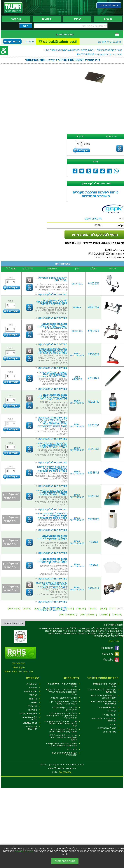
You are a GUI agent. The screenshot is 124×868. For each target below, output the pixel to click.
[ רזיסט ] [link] (27, 609)
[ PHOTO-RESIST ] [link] (68, 615)
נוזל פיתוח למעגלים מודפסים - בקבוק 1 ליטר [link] (52, 515)
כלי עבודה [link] (32, 706)
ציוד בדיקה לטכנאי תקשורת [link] (64, 698)
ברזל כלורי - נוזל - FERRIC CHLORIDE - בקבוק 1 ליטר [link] (53, 397)
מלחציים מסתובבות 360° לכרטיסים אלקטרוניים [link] (54, 326)
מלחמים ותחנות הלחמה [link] (30, 718)
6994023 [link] (94, 519)
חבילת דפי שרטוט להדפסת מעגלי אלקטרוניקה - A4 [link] (54, 561)
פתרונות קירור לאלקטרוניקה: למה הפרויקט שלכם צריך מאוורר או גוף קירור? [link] (61, 716)
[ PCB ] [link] (103, 609)
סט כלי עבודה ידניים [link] (107, 728)
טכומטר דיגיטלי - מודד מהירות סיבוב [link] (62, 685)
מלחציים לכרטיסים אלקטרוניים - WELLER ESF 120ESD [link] (52, 303)
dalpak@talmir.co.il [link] (58, 42)
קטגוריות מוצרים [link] (65, 34)
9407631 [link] (94, 284)
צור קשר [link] (16, 19)
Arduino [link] (33, 688)
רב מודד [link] (33, 695)
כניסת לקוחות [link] (12, 41)
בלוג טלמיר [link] (110, 654)
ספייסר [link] (113, 724)
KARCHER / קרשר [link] (28, 713)
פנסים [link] (34, 702)
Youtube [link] (111, 660)
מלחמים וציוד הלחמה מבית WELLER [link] (104, 720)
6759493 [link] (93, 331)
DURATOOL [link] (77, 284)
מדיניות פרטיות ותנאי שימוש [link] (19, 671)
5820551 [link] (93, 496)
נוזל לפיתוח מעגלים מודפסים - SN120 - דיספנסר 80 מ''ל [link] (52, 421)
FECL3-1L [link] (93, 402)
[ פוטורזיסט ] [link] (14, 609)
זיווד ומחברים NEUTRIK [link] (31, 728)
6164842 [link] (93, 473)
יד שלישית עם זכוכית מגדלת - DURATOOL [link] (52, 279)
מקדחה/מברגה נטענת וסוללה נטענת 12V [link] (102, 691)
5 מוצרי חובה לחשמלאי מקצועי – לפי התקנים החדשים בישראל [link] (61, 745)
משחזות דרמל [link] (110, 732)
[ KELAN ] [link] (81, 609)
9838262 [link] (94, 307)
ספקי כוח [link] (33, 710)
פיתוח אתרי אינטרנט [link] (13, 623)
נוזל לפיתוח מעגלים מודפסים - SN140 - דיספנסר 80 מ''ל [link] (52, 445)
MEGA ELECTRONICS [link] (77, 355)
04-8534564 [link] (65, 772)
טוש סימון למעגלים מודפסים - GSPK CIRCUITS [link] (52, 374)
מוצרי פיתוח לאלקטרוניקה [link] (110, 50)
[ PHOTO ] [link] (117, 615)
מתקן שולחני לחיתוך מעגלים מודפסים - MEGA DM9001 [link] (53, 350)
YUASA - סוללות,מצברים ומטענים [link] (104, 685)
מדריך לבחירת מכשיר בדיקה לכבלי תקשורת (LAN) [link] (63, 703)
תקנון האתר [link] (19, 667)
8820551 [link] (93, 449)
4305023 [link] (94, 355)
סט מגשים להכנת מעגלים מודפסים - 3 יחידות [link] (54, 538)
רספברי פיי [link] (72, 749)
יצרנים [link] (77, 19)
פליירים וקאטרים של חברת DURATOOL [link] (104, 703)
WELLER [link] (77, 307)
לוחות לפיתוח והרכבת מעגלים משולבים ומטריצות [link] (70, 50)
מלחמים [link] (33, 699)
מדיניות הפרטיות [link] (24, 851)
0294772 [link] (94, 588)
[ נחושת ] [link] (93, 609)
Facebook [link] (110, 648)
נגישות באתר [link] (19, 663)
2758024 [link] (93, 378)
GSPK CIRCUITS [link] (77, 378)
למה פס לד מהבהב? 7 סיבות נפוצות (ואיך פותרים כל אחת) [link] (63, 730)
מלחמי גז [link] (112, 711)
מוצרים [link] (108, 19)
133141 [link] (94, 565)
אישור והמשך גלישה (65, 861)
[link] (13, 8)
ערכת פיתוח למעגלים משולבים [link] (52, 583)
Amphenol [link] (32, 684)
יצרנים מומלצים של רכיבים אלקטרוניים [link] (64, 754)
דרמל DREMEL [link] (30, 723)
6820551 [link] (93, 425)
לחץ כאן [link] (109, 42)
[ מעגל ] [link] (70, 609)
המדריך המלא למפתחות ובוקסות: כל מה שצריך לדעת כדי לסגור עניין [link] (61, 724)
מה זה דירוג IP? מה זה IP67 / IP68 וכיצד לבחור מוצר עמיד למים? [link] (63, 737)
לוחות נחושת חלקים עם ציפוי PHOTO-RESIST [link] (100, 54)
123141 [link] (94, 542)
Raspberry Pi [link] (31, 691)
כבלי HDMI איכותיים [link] (107, 707)
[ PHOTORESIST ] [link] (88, 615)
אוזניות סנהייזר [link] (109, 715)
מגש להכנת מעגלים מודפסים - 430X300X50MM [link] (52, 468)
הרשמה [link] (30, 41)
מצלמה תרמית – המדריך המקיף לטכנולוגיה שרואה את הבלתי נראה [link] (61, 692)
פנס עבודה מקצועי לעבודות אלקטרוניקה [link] (64, 709)
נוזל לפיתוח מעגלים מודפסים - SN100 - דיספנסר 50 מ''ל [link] (52, 492)
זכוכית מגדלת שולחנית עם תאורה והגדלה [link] (104, 697)
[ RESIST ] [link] (105, 615)
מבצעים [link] (47, 19)
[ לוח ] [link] (113, 609)
